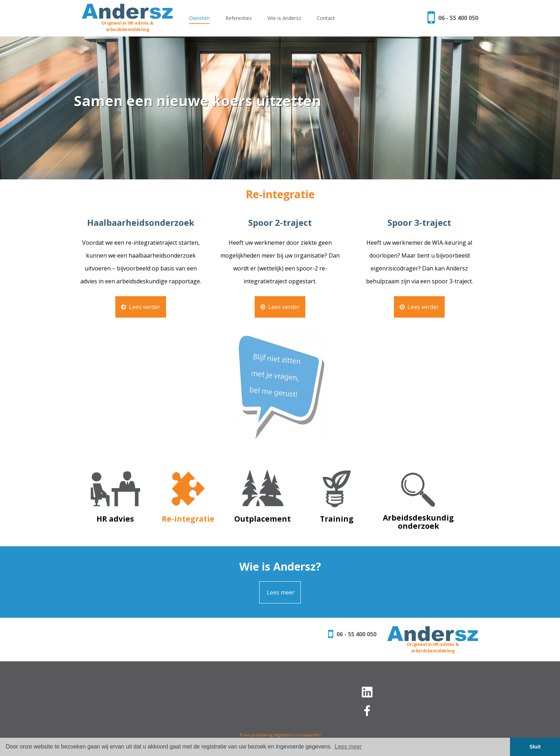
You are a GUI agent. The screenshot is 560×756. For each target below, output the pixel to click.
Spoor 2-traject (280, 222)
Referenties (239, 18)
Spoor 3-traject (419, 222)
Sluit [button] (535, 747)
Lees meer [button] (348, 747)
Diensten (199, 18)
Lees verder (141, 307)
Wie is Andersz (284, 18)
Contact (326, 18)
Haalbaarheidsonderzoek (141, 222)
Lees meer (280, 592)
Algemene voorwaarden (297, 735)
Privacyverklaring (256, 735)
